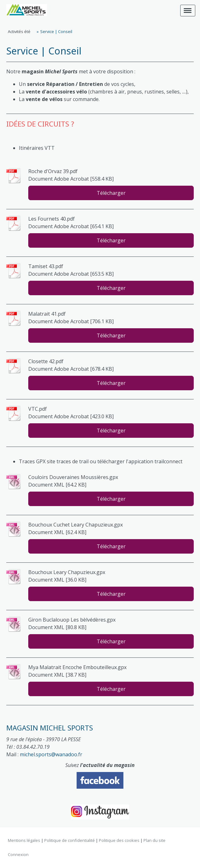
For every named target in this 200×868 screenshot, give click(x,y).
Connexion (18, 854)
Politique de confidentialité (70, 840)
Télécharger (111, 193)
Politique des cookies (119, 840)
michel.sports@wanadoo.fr (51, 754)
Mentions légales (24, 840)
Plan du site (154, 840)
